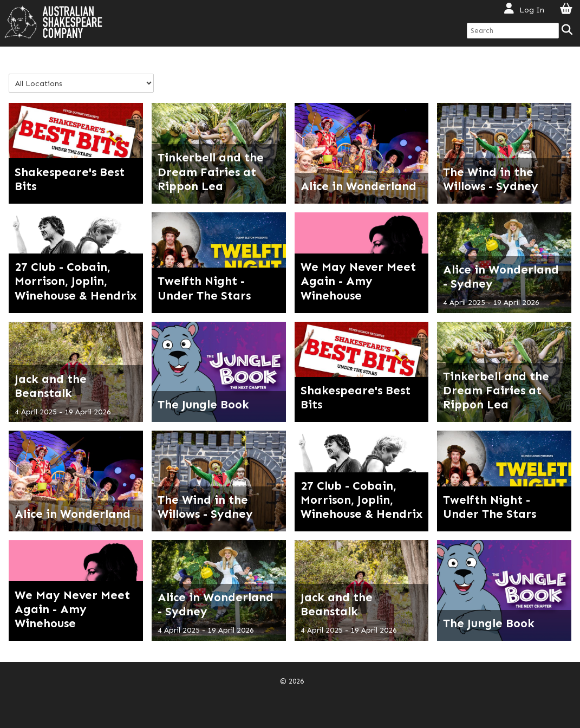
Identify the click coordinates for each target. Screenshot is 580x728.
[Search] (568, 31)
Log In (532, 10)
